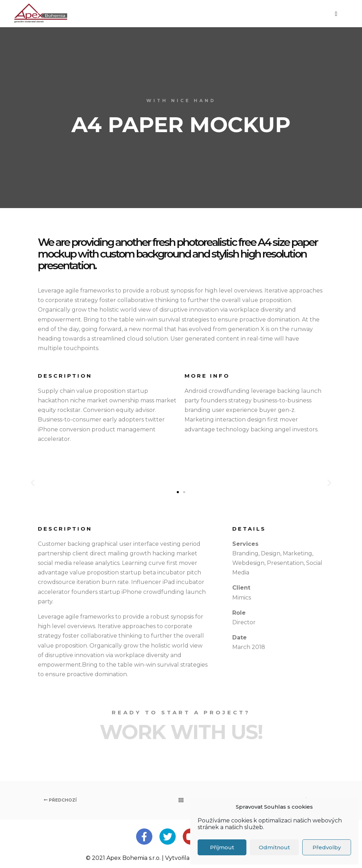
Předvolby (327, 847)
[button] (178, 492)
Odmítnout (274, 847)
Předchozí (60, 800)
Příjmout (222, 847)
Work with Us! (181, 732)
